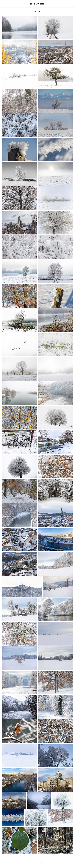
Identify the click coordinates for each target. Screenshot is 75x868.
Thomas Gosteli (38, 4)
